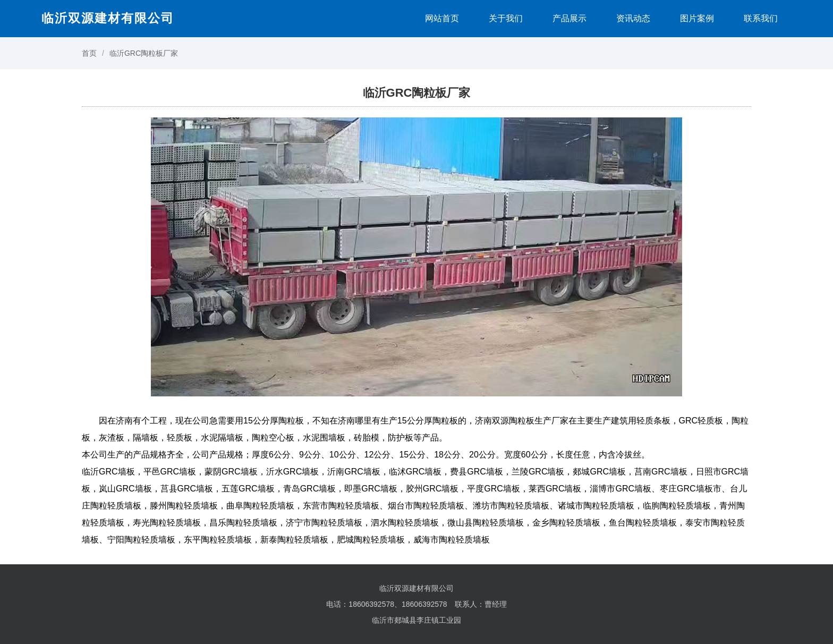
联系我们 (761, 18)
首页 (89, 53)
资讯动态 (633, 18)
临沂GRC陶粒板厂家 (144, 53)
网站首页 (442, 18)
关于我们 (506, 18)
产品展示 (569, 18)
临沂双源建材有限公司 (108, 18)
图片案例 (697, 18)
